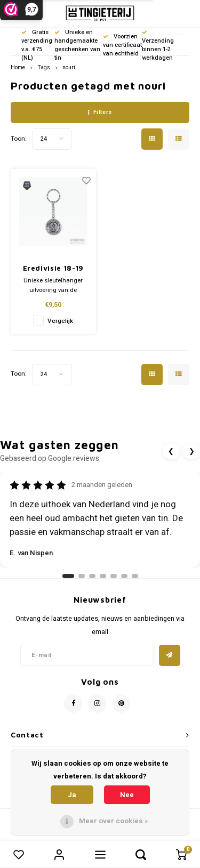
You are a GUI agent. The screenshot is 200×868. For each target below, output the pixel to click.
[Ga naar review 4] (103, 576)
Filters (100, 112)
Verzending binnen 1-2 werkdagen (158, 46)
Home (18, 67)
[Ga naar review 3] (92, 576)
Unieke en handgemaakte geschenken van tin (77, 45)
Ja (72, 795)
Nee (127, 795)
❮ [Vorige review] (171, 451)
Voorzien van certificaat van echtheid (122, 45)
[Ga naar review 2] (82, 576)
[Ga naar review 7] (135, 576)
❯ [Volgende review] (192, 451)
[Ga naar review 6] (124, 576)
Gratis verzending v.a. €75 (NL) (37, 45)
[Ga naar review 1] (68, 576)
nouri (69, 67)
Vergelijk (60, 321)
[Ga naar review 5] (114, 576)
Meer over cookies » (114, 821)
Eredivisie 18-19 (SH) (53, 269)
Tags (44, 67)
